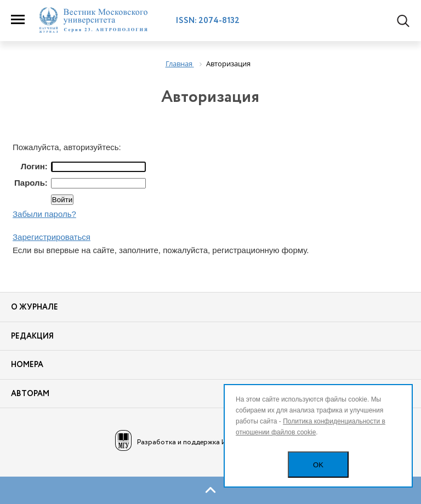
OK (318, 465)
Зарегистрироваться (52, 237)
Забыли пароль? (44, 214)
